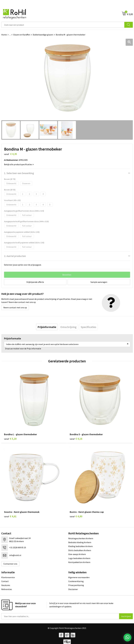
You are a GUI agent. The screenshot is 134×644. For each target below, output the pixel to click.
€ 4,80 (76, 516)
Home (4, 35)
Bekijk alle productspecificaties (19, 164)
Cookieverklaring (76, 581)
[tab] (47, 327)
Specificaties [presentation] (88, 327)
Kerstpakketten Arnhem (79, 562)
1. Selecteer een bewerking (19, 173)
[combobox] (63, 25)
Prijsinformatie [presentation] (47, 327)
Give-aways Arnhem (77, 554)
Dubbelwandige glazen (43, 35)
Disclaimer (73, 589)
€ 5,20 (10, 439)
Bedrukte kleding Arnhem (80, 542)
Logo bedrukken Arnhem (79, 558)
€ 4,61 (10, 516)
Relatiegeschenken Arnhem (81, 538)
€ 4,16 (76, 439)
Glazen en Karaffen (22, 35)
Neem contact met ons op (15, 307)
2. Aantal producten (15, 256)
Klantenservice (8, 577)
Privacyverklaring (76, 585)
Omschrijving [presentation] (68, 327)
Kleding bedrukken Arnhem (80, 546)
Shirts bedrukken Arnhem (80, 550)
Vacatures (6, 585)
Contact (5, 581)
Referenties (7, 589)
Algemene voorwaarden (79, 577)
